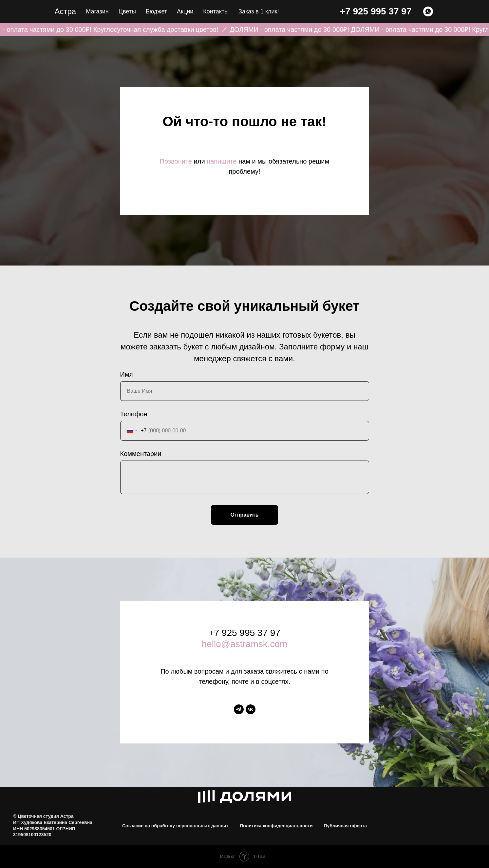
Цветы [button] (127, 11)
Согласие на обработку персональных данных (175, 826)
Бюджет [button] (156, 11)
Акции (185, 11)
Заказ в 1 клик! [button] (259, 11)
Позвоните (176, 161)
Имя (127, 374)
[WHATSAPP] (428, 11)
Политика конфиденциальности (276, 826)
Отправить (245, 515)
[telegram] (239, 709)
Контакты (216, 11)
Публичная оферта (346, 826)
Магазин (97, 11)
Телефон (134, 414)
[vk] (251, 709)
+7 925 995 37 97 (376, 11)
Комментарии (141, 454)
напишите (222, 161)
